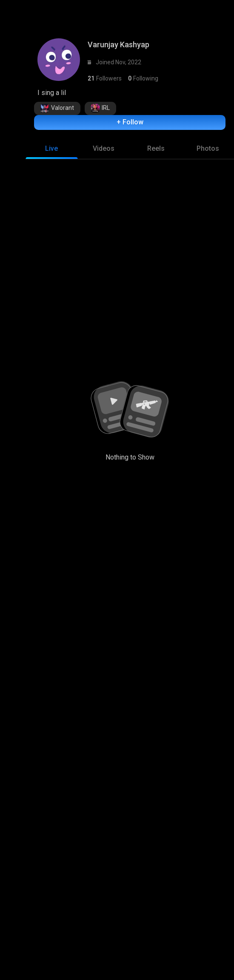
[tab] (52, 161)
